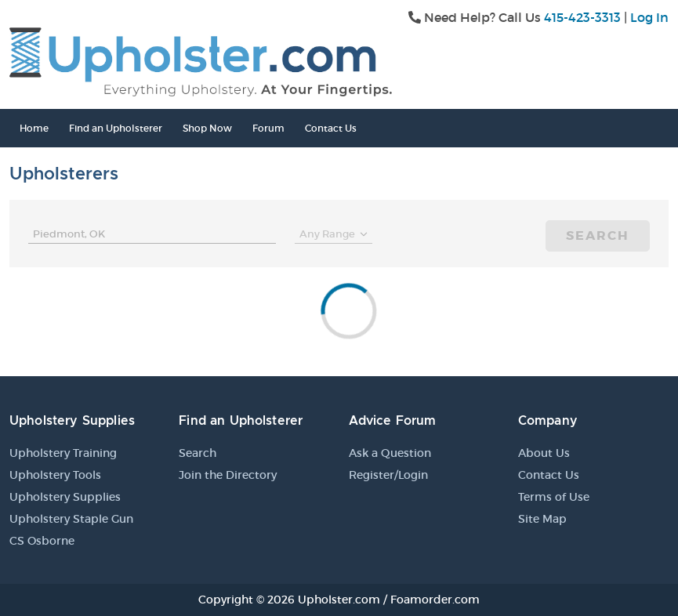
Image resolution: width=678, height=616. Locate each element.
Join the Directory (228, 475)
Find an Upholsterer (116, 128)
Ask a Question (390, 453)
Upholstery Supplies (65, 497)
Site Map (542, 519)
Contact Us (331, 128)
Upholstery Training (63, 453)
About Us (544, 453)
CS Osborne (42, 541)
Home (34, 128)
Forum (268, 128)
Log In (649, 17)
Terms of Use (554, 497)
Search (598, 236)
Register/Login (388, 475)
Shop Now (207, 128)
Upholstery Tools (55, 475)
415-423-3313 (582, 17)
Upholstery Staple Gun (71, 519)
